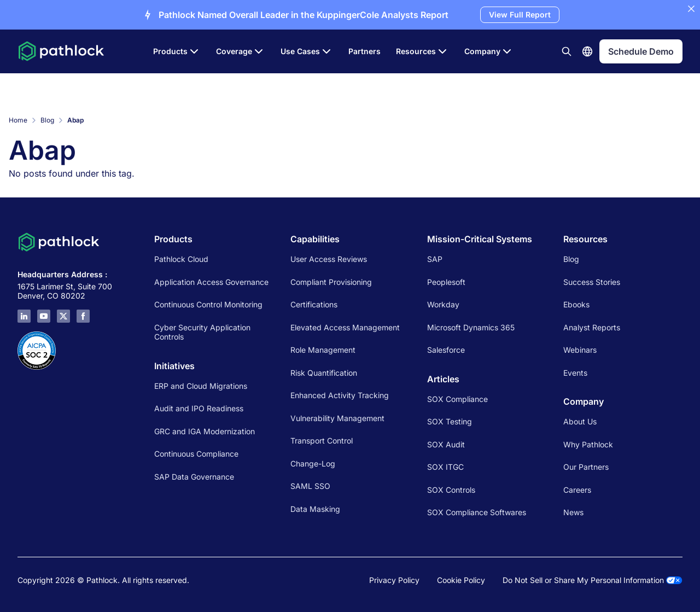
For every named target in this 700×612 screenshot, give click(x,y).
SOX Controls (451, 490)
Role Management (323, 350)
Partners (364, 51)
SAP (435, 259)
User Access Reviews (329, 259)
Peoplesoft (446, 282)
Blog (47, 120)
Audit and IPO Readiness (199, 408)
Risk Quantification (324, 373)
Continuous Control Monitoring (208, 304)
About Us (580, 421)
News (573, 512)
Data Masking (315, 509)
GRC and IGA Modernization (205, 431)
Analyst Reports (592, 327)
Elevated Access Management (345, 327)
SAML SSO (310, 486)
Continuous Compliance (196, 454)
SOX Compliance (457, 399)
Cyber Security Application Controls (202, 332)
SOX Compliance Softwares (477, 512)
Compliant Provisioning (331, 282)
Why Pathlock (588, 444)
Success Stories (592, 282)
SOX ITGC (445, 467)
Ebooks (576, 304)
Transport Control (322, 441)
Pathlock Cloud (181, 259)
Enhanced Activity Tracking (340, 395)
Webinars (580, 350)
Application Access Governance (211, 282)
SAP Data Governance (194, 477)
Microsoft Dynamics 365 (471, 327)
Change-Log (313, 464)
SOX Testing (450, 421)
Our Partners (586, 467)
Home (18, 120)
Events (575, 373)
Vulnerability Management (337, 418)
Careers (577, 490)
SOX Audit (446, 444)
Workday (443, 304)
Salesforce (446, 350)
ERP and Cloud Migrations (202, 386)
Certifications (314, 304)
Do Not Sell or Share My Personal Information (593, 580)
